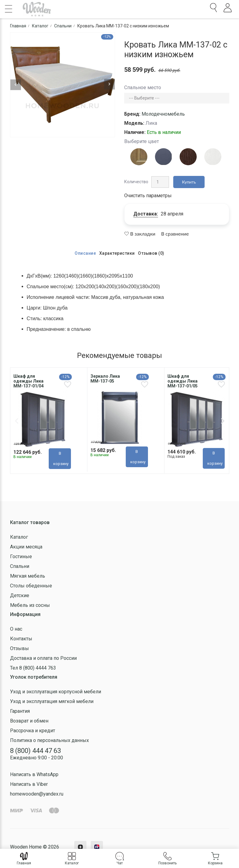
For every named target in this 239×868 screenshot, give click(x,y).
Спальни (20, 566)
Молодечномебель (163, 114)
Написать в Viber (29, 784)
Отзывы (19, 648)
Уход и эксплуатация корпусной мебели (56, 691)
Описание (85, 253)
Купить (189, 182)
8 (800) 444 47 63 (35, 750)
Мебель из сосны (30, 605)
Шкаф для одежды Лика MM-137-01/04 (28, 381)
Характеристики (117, 253)
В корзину (61, 458)
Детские (20, 595)
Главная (24, 859)
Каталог (19, 537)
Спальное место (143, 87)
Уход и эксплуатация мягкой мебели (52, 701)
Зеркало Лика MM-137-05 (105, 379)
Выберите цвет (142, 141)
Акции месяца (26, 546)
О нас (16, 629)
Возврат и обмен (29, 721)
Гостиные (21, 556)
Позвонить (167, 859)
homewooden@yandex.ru (37, 794)
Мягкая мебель (28, 576)
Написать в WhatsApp (34, 774)
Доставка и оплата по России (43, 658)
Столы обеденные (31, 585)
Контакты (21, 638)
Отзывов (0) (151, 253)
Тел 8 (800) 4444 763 (33, 668)
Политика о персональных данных (49, 740)
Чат (120, 859)
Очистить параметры (148, 196)
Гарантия (20, 711)
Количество (136, 182)
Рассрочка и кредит (33, 730)
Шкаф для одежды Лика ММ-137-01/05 (183, 381)
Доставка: (146, 214)
